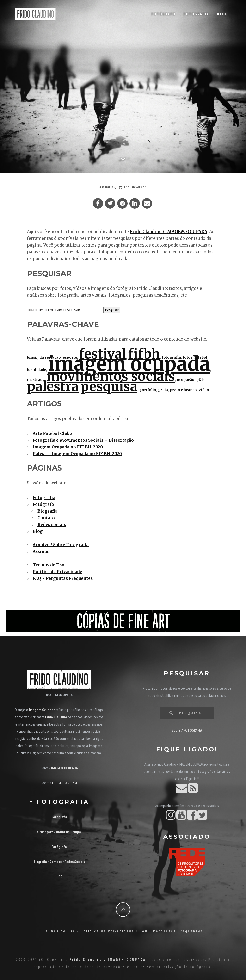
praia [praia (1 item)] (163, 390)
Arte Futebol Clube (52, 434)
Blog (223, 14)
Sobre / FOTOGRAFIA (187, 730)
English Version (135, 187)
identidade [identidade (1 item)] (37, 370)
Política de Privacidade (57, 572)
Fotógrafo (163, 14)
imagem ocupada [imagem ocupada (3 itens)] (129, 364)
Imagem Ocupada (42, 710)
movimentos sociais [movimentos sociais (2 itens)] (111, 376)
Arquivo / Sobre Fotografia (61, 545)
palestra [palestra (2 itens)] (53, 386)
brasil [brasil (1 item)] (32, 357)
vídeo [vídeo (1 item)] (204, 390)
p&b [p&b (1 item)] (200, 380)
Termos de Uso (49, 565)
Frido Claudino (56, 717)
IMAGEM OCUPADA (65, 768)
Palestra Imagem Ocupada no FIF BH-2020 (77, 454)
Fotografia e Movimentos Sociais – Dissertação (83, 440)
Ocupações (45, 832)
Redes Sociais (75, 862)
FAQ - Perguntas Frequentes (63, 578)
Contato (46, 518)
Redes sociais (52, 525)
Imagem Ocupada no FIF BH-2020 (68, 447)
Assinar (105, 187)
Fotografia (196, 14)
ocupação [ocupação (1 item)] (186, 380)
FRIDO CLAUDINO (64, 783)
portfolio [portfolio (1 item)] (148, 390)
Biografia (48, 511)
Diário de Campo (68, 832)
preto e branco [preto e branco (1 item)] (183, 390)
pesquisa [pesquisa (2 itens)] (109, 386)
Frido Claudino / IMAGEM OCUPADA (169, 232)
